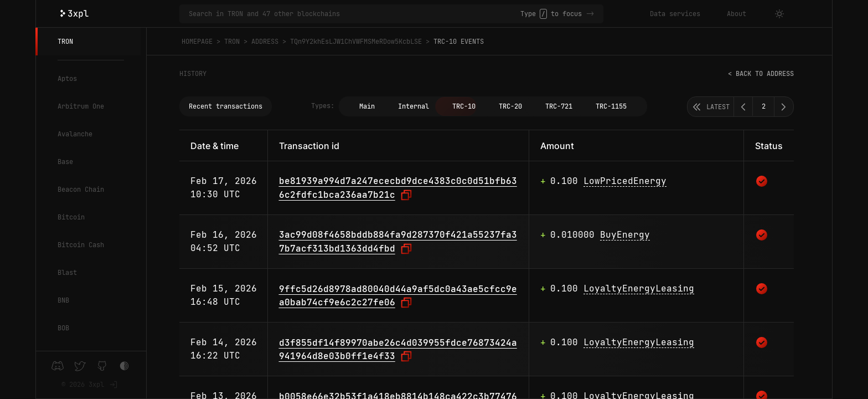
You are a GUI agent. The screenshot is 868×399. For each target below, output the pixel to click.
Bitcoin (71, 217)
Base (65, 162)
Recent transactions (226, 106)
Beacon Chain (81, 190)
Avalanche (75, 134)
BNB (63, 300)
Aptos (67, 79)
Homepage (197, 42)
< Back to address (761, 74)
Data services (675, 14)
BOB (63, 328)
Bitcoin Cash (81, 245)
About (737, 14)
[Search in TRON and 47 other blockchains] (355, 14)
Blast (67, 273)
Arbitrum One (81, 106)
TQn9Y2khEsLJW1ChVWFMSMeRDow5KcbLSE (356, 42)
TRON (65, 42)
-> (590, 14)
